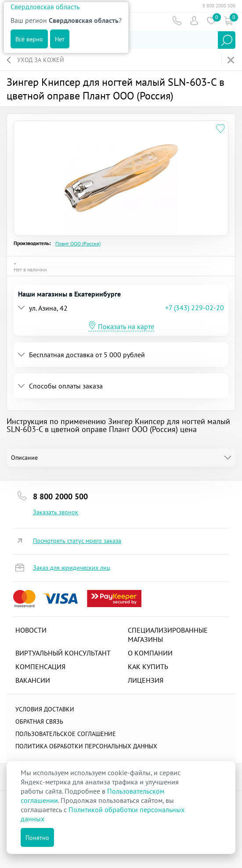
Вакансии (33, 680)
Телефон (177, 20)
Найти (227, 40)
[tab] (121, 308)
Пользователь (194, 20)
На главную (232, 60)
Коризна (228, 20)
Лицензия (146, 680)
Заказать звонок (56, 512)
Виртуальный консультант (63, 653)
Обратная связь (39, 722)
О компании (150, 653)
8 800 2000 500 (219, 6)
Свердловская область (45, 7)
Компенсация (40, 667)
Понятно (37, 838)
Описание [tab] (24, 458)
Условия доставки (45, 709)
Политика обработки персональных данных (86, 746)
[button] (92, 308)
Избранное (211, 20)
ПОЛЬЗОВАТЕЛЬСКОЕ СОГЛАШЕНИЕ (66, 734)
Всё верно (29, 39)
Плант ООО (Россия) (78, 244)
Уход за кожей (41, 60)
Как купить (148, 667)
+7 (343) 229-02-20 (195, 308)
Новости (31, 630)
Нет (60, 39)
